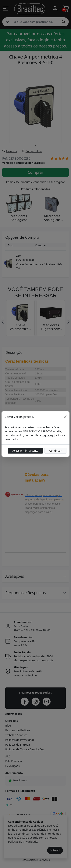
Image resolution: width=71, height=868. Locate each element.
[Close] (65, 417)
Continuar (55, 451)
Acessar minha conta (25, 451)
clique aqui (48, 435)
